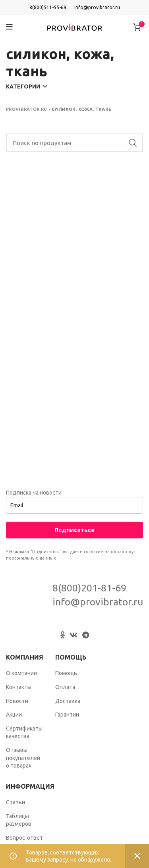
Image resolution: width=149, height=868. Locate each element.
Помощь (66, 673)
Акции (14, 715)
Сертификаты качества (24, 732)
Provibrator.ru (26, 109)
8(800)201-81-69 (89, 588)
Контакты (19, 687)
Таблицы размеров (19, 820)
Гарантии (67, 715)
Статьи (15, 802)
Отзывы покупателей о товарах (23, 758)
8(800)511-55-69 (48, 7)
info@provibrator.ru (97, 7)
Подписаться (74, 530)
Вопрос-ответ (24, 838)
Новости (17, 701)
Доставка (68, 701)
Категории (23, 86)
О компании (21, 673)
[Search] (74, 143)
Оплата (65, 687)
